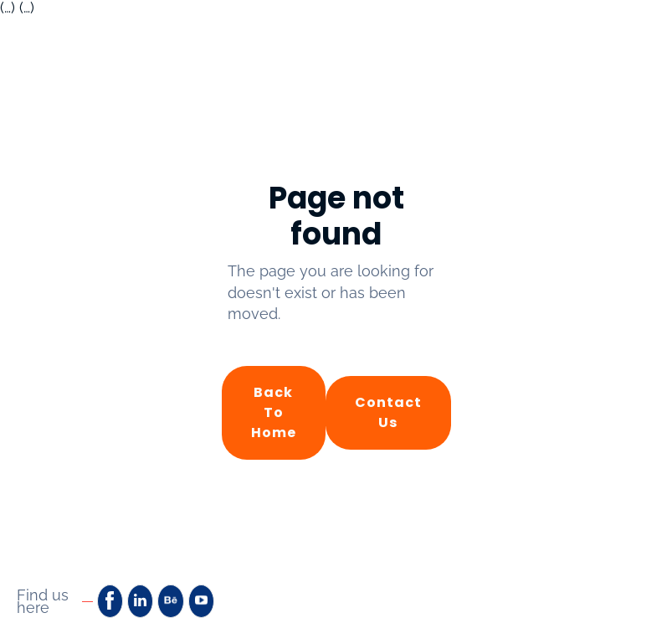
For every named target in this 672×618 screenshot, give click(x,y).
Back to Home (274, 412)
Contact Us (388, 412)
